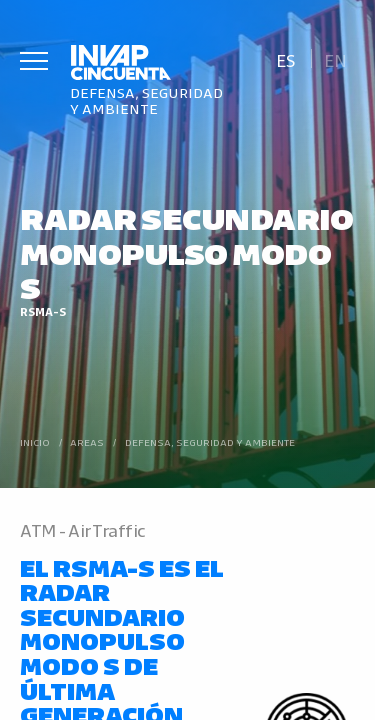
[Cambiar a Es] (285, 58)
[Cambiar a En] (336, 58)
